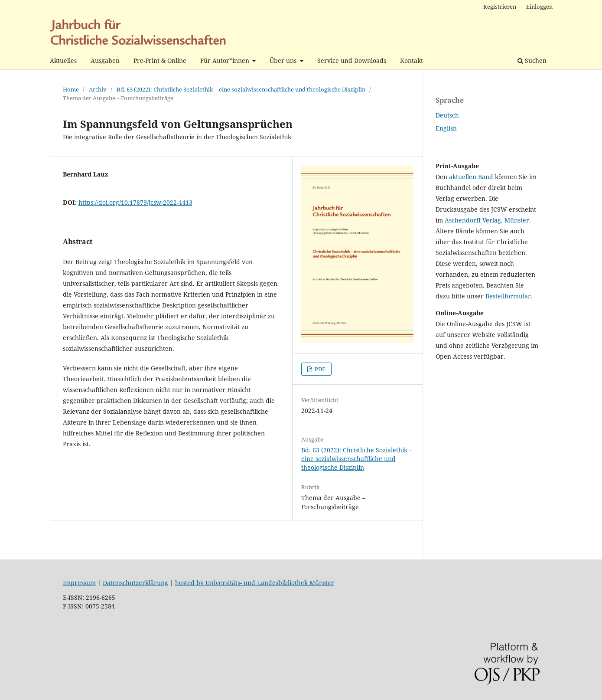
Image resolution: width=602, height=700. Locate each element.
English (446, 128)
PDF (319, 369)
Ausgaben (105, 61)
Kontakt (412, 61)
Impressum (79, 583)
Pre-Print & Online (160, 61)
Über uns (284, 61)
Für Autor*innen (226, 61)
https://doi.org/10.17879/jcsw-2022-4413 (135, 202)
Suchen (532, 61)
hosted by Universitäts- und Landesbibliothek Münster (255, 583)
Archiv (98, 89)
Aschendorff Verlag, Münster (487, 220)
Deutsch (447, 115)
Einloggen (539, 7)
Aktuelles (63, 61)
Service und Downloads (352, 61)
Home (71, 89)
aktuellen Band (471, 177)
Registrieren (500, 7)
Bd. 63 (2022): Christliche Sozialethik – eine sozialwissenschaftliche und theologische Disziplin (241, 89)
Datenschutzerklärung (135, 583)
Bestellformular (508, 296)
